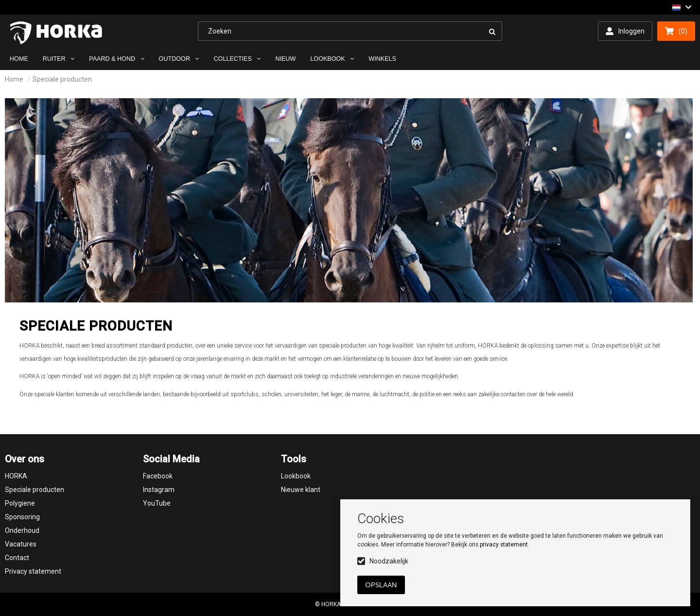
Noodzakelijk (389, 561)
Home (14, 79)
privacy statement (504, 545)
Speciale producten (62, 79)
